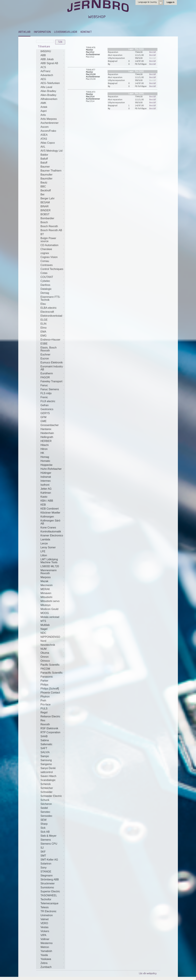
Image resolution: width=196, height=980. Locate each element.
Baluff (44, 163)
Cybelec (45, 281)
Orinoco (45, 661)
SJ (42, 848)
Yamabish (46, 951)
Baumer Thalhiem (51, 171)
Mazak (44, 581)
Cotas (44, 273)
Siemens (46, 840)
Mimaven (46, 593)
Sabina (45, 740)
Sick (43, 828)
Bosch (44, 222)
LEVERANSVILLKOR (66, 32)
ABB (43, 55)
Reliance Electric (50, 716)
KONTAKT (86, 32)
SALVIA (45, 752)
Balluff (44, 159)
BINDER (46, 210)
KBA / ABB (47, 501)
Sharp (44, 824)
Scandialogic (48, 780)
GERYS (45, 413)
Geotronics (47, 409)
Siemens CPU (49, 844)
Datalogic (46, 289)
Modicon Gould (50, 609)
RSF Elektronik (49, 728)
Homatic (45, 461)
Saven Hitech (48, 776)
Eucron (45, 359)
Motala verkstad (50, 617)
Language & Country (147, 2)
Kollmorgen (47, 517)
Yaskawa (46, 959)
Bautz (44, 183)
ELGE (44, 320)
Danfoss (45, 285)
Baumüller (47, 179)
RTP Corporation (50, 732)
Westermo (47, 943)
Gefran (45, 405)
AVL (43, 147)
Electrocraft (47, 312)
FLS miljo (46, 393)
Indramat (46, 477)
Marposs (46, 577)
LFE (43, 551)
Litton (44, 555)
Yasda (44, 955)
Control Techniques (52, 269)
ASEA (44, 135)
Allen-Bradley (48, 95)
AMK (43, 103)
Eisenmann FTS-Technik (51, 298)
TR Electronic (49, 911)
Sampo (45, 756)
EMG (44, 336)
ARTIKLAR (24, 32)
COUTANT (47, 277)
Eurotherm (47, 373)
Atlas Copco (48, 143)
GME (44, 421)
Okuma (45, 653)
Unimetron (47, 915)
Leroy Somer (48, 547)
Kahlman (46, 493)
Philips (44, 685)
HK (42, 453)
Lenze (44, 543)
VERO (44, 923)
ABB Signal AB (49, 63)
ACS (43, 67)
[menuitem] (24, 34)
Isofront (45, 485)
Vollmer (45, 939)
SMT (43, 856)
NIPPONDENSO (50, 637)
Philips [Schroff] (50, 689)
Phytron (45, 697)
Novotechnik (48, 645)
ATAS (44, 139)
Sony (44, 868)
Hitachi (45, 445)
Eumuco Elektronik (52, 362)
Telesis (45, 907)
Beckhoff (46, 190)
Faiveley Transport (52, 381)
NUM (44, 649)
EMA (43, 332)
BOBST (45, 214)
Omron (45, 657)
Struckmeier (48, 883)
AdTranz (46, 71)
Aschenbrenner (50, 123)
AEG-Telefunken (50, 83)
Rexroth (45, 724)
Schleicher (47, 788)
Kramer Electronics (52, 535)
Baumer (45, 167)
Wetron (45, 947)
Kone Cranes (48, 528)
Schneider (47, 792)
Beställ (153, 52)
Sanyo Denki (48, 768)
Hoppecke (47, 465)
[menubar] (55, 35)
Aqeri (44, 111)
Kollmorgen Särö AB (50, 522)
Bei (42, 194)
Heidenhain (47, 433)
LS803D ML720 (50, 566)
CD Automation (50, 245)
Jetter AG (46, 489)
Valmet (45, 919)
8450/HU (46, 51)
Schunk (45, 800)
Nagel (44, 629)
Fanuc (44, 385)
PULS (44, 708)
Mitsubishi (46, 597)
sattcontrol (47, 772)
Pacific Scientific (50, 665)
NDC (43, 633)
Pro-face (46, 705)
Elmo (44, 328)
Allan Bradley (48, 91)
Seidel (44, 808)
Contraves (47, 265)
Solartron (46, 864)
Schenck (46, 784)
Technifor (46, 899)
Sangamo (46, 764)
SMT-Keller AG (49, 860)
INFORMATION (42, 32)
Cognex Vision (49, 257)
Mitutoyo (46, 605)
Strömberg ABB (50, 879)
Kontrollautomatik (51, 532)
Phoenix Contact (50, 693)
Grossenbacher (50, 425)
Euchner (46, 355)
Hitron (44, 449)
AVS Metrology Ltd (52, 151)
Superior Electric (50, 891)
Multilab (45, 625)
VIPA (43, 935)
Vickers (45, 931)
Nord (43, 641)
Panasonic (47, 677)
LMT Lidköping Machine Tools (49, 561)
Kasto (44, 497)
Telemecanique (50, 903)
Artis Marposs (49, 119)
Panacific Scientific (52, 673)
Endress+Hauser (51, 340)
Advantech (47, 75)
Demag (45, 293)
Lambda (45, 539)
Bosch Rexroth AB (51, 230)
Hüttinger (46, 473)
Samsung (46, 760)
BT (42, 234)
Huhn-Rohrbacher (51, 469)
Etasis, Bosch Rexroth (49, 349)
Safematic (46, 744)
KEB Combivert (50, 509)
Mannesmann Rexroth (49, 572)
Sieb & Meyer (49, 836)
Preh (43, 701)
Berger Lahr (48, 198)
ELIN (44, 324)
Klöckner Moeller (50, 513)
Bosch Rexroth (49, 226)
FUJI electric (48, 401)
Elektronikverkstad (51, 316)
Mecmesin (47, 585)
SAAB (44, 736)
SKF (43, 852)
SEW (44, 820)
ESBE (44, 344)
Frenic (44, 397)
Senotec (45, 812)
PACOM (45, 669)
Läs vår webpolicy (148, 974)
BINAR (45, 206)
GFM (44, 417)
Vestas (45, 927)
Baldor (44, 155)
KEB (43, 505)
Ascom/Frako (48, 131)
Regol (44, 712)
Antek (44, 107)
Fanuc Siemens (50, 389)
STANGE (46, 872)
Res (43, 720)
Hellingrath (47, 437)
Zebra (44, 963)
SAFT (44, 748)
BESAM (45, 202)
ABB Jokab (47, 59)
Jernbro (98, 9)
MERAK (45, 589)
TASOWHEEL (49, 895)
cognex (45, 253)
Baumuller (47, 175)
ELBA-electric (49, 308)
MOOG (45, 613)
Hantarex (46, 429)
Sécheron (46, 804)
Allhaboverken (49, 99)
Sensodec (46, 816)
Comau (45, 261)
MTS (43, 621)
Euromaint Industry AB (52, 368)
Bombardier (47, 218)
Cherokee (46, 249)
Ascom (45, 127)
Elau (43, 304)
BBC (43, 187)
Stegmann (47, 876)
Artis (43, 115)
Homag (45, 457)
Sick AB (45, 832)
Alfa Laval (46, 87)
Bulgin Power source (48, 240)
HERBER (46, 441)
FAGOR (45, 377)
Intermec (46, 481)
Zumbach (46, 967)
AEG (43, 79)
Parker (44, 681)
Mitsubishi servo (50, 601)
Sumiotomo (47, 887)
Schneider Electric (51, 796)
